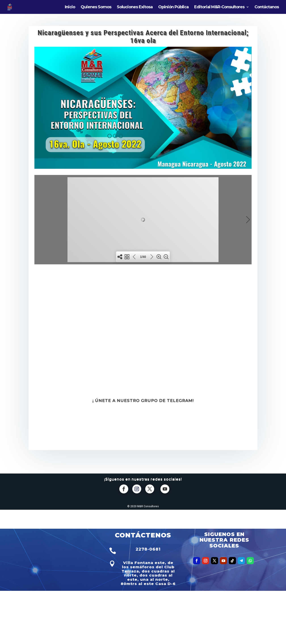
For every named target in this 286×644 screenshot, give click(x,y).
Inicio (70, 7)
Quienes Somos (96, 7)
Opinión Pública (173, 7)
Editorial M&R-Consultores (219, 7)
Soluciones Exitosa (135, 7)
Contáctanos (267, 7)
